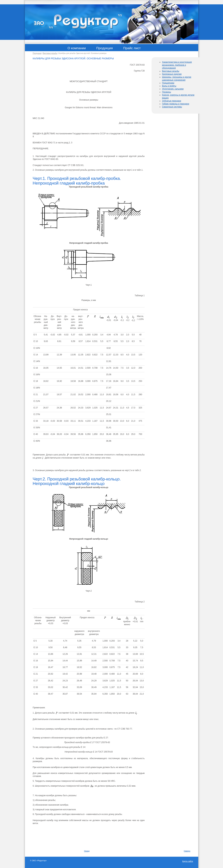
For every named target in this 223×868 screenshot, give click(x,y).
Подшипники (168, 83)
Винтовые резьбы (50, 53)
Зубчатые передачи (172, 101)
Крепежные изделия (172, 74)
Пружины (166, 92)
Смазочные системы (172, 107)
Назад (87, 851)
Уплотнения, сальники (173, 89)
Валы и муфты (169, 86)
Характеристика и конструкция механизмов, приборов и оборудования (177, 65)
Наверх (187, 851)
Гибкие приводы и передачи (176, 104)
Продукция (37, 53)
